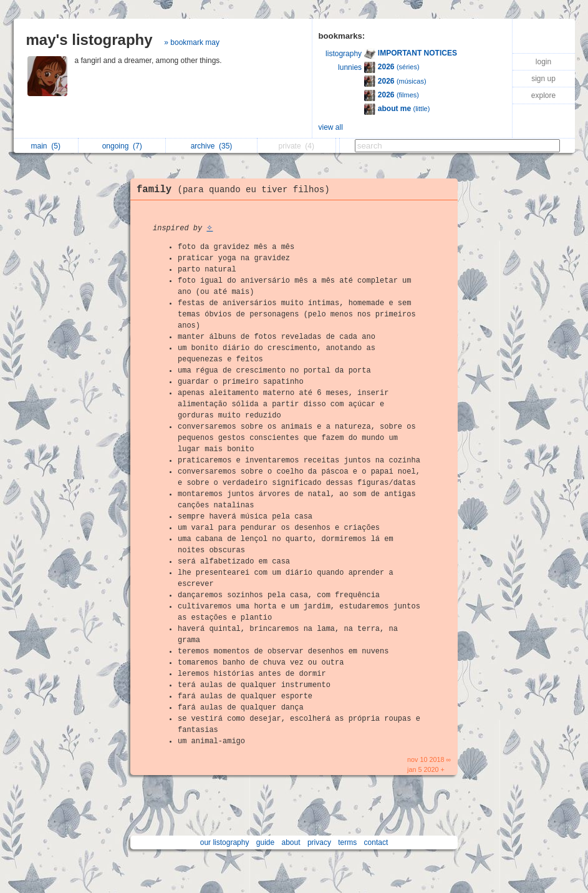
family (236, 190)
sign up (543, 79)
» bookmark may (192, 42)
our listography (225, 842)
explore (543, 95)
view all (331, 127)
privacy (319, 842)
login (543, 62)
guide (265, 842)
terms (347, 842)
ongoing (122, 146)
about (291, 842)
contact (376, 842)
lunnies (350, 67)
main (46, 146)
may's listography (89, 40)
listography (344, 54)
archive (212, 146)
